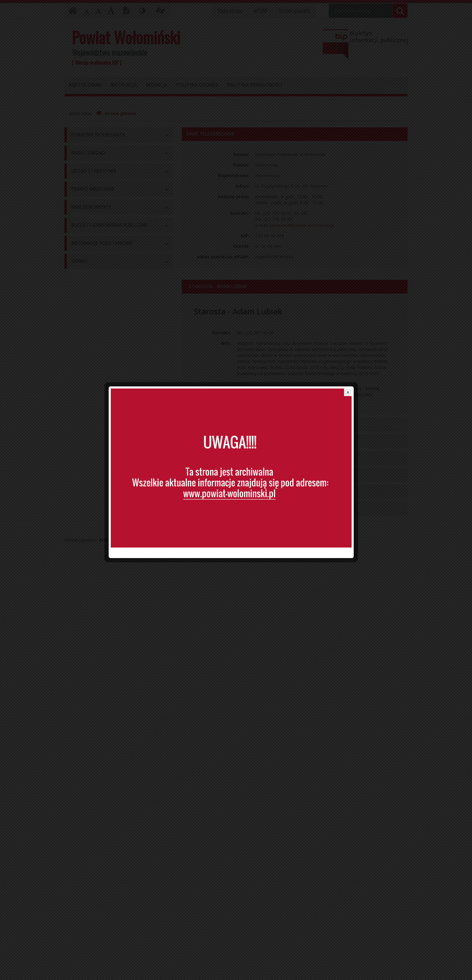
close (353, 379)
